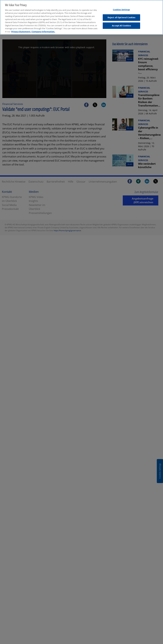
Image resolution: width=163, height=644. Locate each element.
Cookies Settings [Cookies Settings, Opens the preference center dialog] (121, 8)
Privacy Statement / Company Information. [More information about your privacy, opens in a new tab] (33, 30)
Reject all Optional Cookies (122, 16)
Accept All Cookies (121, 24)
